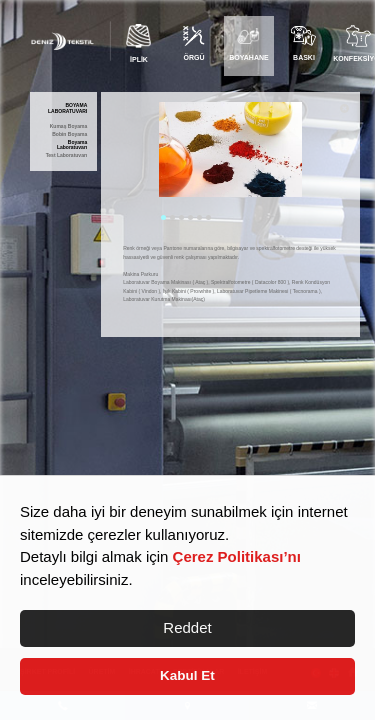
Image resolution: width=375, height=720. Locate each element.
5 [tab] (199, 217)
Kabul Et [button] (187, 675)
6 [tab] (208, 217)
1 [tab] (163, 217)
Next (317, 163)
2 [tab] (172, 217)
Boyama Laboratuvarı (72, 145)
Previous (144, 163)
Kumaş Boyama (69, 126)
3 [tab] (181, 217)
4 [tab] (190, 217)
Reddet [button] (187, 627)
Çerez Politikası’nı (237, 556)
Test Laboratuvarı (67, 155)
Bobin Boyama (69, 134)
